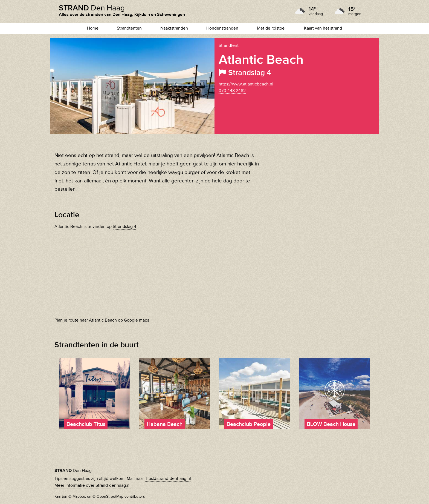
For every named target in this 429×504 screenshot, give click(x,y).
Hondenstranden (222, 28)
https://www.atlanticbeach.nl (246, 84)
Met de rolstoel (271, 28)
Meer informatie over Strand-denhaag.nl (92, 486)
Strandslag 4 (124, 227)
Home (93, 28)
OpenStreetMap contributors (121, 497)
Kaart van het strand (323, 28)
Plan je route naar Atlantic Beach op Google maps (102, 320)
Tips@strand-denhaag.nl (168, 479)
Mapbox (79, 497)
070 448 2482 (232, 91)
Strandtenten (129, 28)
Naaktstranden (174, 28)
